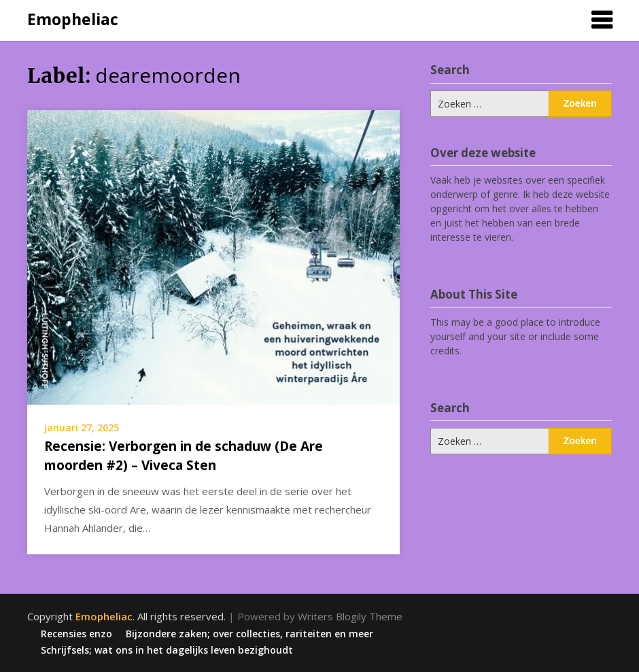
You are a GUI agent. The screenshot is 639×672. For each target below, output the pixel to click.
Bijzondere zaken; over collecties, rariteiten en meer (249, 634)
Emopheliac (73, 19)
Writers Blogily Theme (350, 616)
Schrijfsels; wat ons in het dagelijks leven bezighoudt (167, 650)
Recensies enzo (76, 634)
